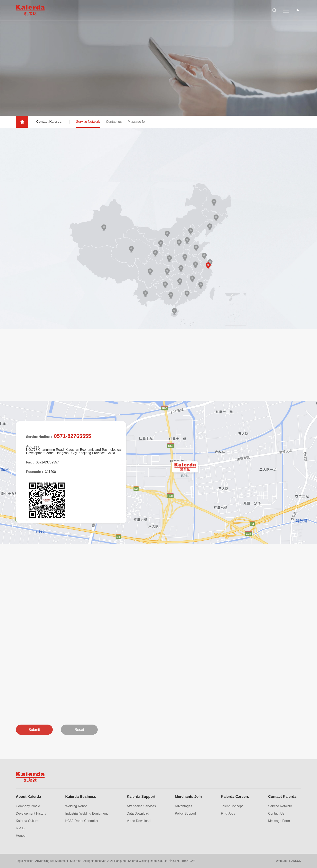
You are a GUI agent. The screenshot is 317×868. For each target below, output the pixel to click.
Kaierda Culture (27, 821)
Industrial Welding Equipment (86, 814)
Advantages (184, 806)
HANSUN (295, 861)
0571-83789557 (47, 462)
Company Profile (28, 806)
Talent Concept (232, 806)
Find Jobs (228, 814)
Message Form (279, 821)
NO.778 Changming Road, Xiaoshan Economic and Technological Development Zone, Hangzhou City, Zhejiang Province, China (74, 451)
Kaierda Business (81, 797)
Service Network (88, 126)
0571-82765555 (73, 436)
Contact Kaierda (282, 797)
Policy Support (185, 814)
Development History (31, 814)
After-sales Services (141, 806)
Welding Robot (76, 806)
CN (297, 10)
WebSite (281, 861)
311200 (50, 472)
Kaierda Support (141, 797)
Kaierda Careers (235, 797)
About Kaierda (29, 797)
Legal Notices (25, 861)
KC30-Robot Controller (82, 821)
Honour (21, 836)
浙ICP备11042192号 (183, 861)
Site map (76, 861)
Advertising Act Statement (52, 861)
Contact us (114, 124)
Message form (138, 124)
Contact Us (276, 814)
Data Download (138, 814)
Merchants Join (188, 797)
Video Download (139, 821)
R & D (20, 828)
